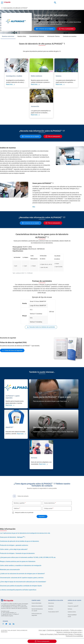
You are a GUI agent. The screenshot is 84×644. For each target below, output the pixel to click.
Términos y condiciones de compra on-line (69, 632)
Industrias (51, 606)
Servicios (51, 609)
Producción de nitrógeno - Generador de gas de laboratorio (17, 553)
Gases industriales (36, 603)
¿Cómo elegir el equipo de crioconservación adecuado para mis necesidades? (23, 582)
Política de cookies (76, 630)
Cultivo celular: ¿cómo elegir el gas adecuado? (14, 549)
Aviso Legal (42, 630)
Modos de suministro (37, 606)
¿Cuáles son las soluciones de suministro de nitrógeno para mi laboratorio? (22, 574)
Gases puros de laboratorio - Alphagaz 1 (13, 537)
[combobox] (55, 3)
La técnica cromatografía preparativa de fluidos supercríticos (18, 590)
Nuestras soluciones (8, 36)
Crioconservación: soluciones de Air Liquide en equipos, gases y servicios (22, 578)
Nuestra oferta (22, 36)
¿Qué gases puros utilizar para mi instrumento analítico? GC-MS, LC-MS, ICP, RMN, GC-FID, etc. (28, 557)
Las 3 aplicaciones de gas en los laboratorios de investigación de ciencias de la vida (25, 533)
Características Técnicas (37, 36)
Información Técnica (53, 36)
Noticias (70, 609)
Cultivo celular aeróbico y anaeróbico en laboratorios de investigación (21, 565)
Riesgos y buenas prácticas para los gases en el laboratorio (18, 561)
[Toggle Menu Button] (2, 3)
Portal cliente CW (53, 612)
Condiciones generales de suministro (58, 630)
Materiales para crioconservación (10, 570)
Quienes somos (72, 612)
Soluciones (51, 603)
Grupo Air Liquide (73, 606)
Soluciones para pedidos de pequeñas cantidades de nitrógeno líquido (21, 586)
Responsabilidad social (72, 616)
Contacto (70, 603)
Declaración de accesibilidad (74, 636)
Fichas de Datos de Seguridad (37, 614)
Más (34, 207)
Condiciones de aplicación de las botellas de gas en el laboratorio (19, 541)
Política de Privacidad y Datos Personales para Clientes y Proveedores (61, 634)
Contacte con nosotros (70, 36)
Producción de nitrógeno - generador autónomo (14, 545)
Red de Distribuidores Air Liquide (37, 610)
